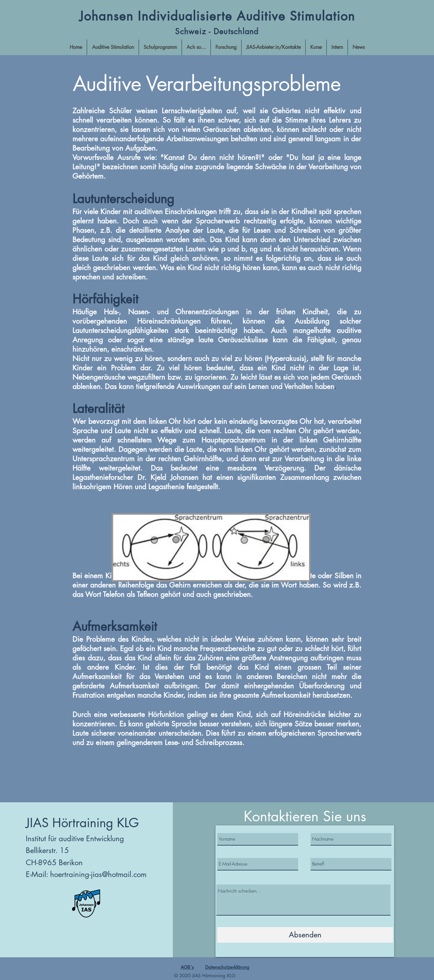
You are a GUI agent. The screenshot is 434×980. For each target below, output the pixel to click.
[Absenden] (305, 935)
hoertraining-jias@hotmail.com (98, 874)
